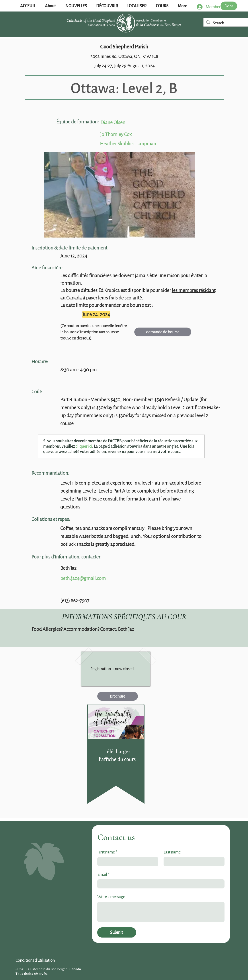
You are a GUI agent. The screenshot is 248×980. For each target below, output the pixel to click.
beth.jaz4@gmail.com (83, 578)
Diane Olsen (113, 122)
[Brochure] (118, 696)
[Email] (160, 884)
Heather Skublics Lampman (128, 144)
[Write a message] (161, 912)
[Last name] (193, 862)
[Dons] (229, 6)
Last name (172, 852)
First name (107, 852)
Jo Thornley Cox (116, 134)
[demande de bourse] (163, 332)
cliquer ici (84, 446)
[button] (76, 6)
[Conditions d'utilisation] (35, 960)
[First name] (126, 862)
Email (103, 875)
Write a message (111, 897)
